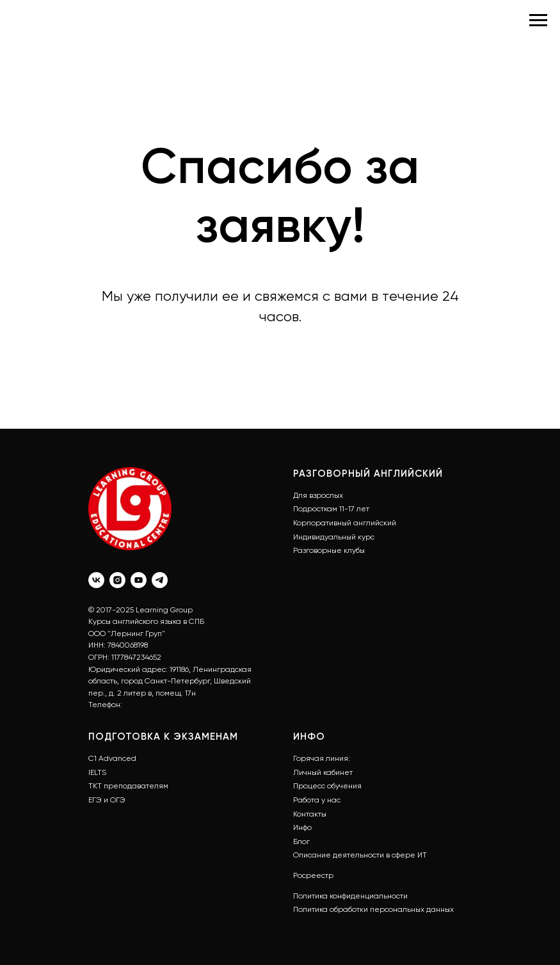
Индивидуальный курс (334, 537)
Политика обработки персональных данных (373, 909)
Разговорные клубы (329, 550)
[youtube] (139, 580)
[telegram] (160, 580)
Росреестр (313, 875)
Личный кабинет (323, 772)
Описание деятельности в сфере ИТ (360, 855)
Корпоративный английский (345, 523)
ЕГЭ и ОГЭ (107, 800)
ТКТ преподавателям (128, 786)
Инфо (302, 827)
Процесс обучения (327, 786)
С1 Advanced (112, 758)
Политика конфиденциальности (350, 896)
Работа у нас (317, 800)
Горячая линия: (322, 758)
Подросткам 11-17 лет (331, 509)
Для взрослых (318, 495)
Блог (301, 841)
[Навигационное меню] (538, 20)
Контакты (310, 814)
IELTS (97, 772)
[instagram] (117, 580)
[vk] (96, 580)
